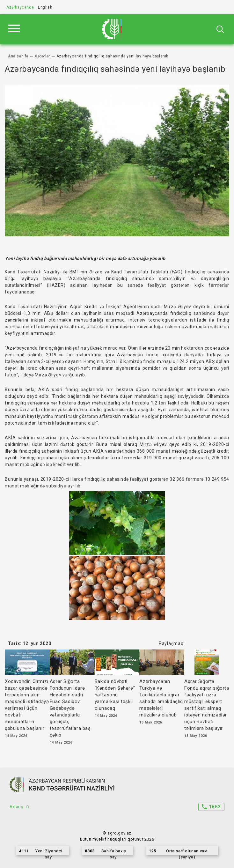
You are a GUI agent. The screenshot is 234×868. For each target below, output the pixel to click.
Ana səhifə (18, 56)
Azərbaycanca (20, 7)
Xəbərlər (42, 56)
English (45, 7)
